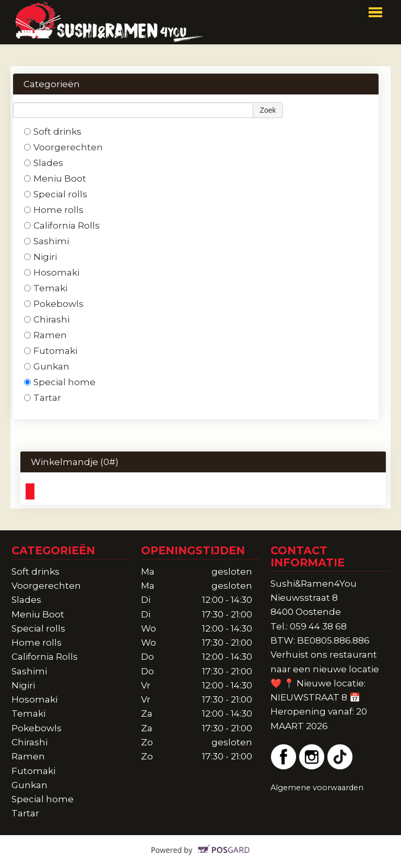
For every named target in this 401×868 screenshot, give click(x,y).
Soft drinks (53, 132)
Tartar (43, 398)
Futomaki (51, 351)
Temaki (46, 288)
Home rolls (54, 210)
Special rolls (56, 194)
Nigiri (40, 257)
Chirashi (48, 319)
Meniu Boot (55, 179)
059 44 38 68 (318, 626)
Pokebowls (54, 304)
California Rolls (62, 225)
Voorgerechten (63, 147)
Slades (44, 163)
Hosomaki (52, 272)
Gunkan (47, 366)
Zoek (268, 110)
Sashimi (46, 241)
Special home (60, 382)
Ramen (45, 335)
